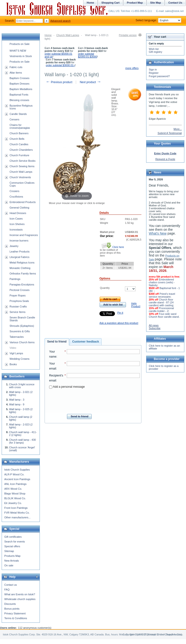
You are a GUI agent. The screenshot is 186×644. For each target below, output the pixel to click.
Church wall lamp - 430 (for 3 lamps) (23, 441)
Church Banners (19, 133)
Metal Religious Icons (22, 263)
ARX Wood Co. (13, 489)
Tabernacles (17, 337)
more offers (132, 68)
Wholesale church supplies (20, 599)
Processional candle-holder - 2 (161, 310)
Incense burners (19, 241)
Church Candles (19, 144)
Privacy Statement (15, 613)
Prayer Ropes (18, 295)
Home (48, 35)
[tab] (57, 342)
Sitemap (9, 551)
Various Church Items (22, 342)
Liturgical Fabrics (19, 257)
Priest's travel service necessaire (162, 295)
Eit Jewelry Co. (13, 503)
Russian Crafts (18, 306)
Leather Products (20, 252)
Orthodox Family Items (23, 274)
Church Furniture (19, 155)
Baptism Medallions (21, 89)
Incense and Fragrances (24, 235)
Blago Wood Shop (15, 494)
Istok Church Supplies (17, 470)
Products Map (12, 556)
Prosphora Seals (19, 301)
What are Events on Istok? (20, 594)
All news (154, 325)
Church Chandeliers (21, 150)
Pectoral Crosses (20, 290)
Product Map (135, 3)
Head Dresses (18, 213)
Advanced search (60, 21)
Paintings (15, 279)
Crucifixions (16, 197)
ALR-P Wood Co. (14, 474)
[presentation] (94, 400)
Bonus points (12, 609)
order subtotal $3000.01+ (60, 65)
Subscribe (155, 328)
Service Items (18, 312)
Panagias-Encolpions (22, 284)
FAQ (7, 590)
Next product (90, 82)
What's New (158, 233)
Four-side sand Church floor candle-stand (164, 315)
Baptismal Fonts (19, 95)
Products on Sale (20, 44)
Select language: (158, 20)
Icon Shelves (17, 224)
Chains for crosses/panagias (20, 126)
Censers (14, 119)
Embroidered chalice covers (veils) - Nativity (162, 282)
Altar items (16, 73)
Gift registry (155, 52)
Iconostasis (16, 230)
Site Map (156, 3)
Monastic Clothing (20, 268)
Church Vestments (20, 177)
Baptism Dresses (19, 84)
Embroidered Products (23, 202)
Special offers (12, 546)
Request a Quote (165, 159)
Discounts (10, 604)
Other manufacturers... (17, 517)
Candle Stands (18, 114)
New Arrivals (12, 561)
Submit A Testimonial (170, 133)
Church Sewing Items (22, 166)
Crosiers (14, 191)
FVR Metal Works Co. (17, 513)
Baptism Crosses (19, 78)
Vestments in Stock (21, 56)
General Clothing (19, 208)
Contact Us (175, 3)
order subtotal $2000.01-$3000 (88, 55)
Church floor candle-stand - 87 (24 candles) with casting (161, 302)
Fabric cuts (16, 67)
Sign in (153, 70)
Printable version (128, 35)
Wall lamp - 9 (17, 404)
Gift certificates (13, 537)
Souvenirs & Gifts (20, 331)
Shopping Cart (110, 3)
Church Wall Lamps (68, 35)
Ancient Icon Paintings (17, 479)
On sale (9, 565)
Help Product (136, 305)
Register (154, 73)
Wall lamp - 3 (17, 400)
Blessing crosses (19, 100)
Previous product (59, 82)
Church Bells (17, 139)
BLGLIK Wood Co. (15, 498)
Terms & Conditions (16, 618)
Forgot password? (159, 76)
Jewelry (14, 246)
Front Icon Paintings (16, 508)
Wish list (154, 49)
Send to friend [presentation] (57, 342)
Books (13, 364)
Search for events (15, 542)
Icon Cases (16, 219)
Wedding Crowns (20, 359)
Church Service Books (23, 161)
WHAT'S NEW (18, 51)
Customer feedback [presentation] (86, 342)
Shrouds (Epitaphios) (22, 326)
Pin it (120, 313)
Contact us (11, 585)
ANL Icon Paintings (15, 484)
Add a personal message (67, 387)
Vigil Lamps (16, 353)
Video (13, 348)
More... (178, 129)
